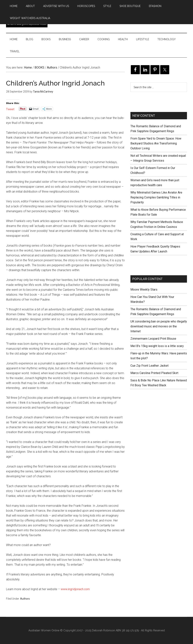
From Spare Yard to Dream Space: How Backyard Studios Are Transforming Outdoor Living (156, 143)
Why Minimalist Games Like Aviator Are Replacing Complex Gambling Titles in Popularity (156, 197)
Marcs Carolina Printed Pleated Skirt (154, 373)
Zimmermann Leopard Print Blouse (153, 339)
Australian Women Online (44, 630)
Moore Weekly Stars (144, 290)
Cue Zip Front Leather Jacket (149, 366)
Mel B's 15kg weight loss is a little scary (157, 346)
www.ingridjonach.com (75, 589)
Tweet (10, 109)
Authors (25, 599)
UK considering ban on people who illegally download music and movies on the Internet (159, 326)
